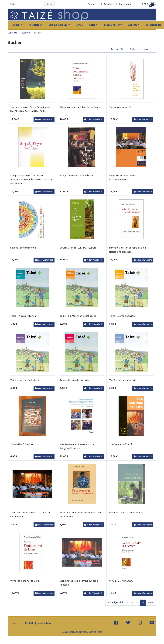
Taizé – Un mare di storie (123, 380)
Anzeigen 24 (117, 49)
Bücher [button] (17, 25)
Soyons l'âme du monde (23, 248)
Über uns (16, 623)
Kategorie (26, 33)
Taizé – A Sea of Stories (23, 316)
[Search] (26, 4)
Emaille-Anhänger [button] (59, 25)
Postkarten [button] (35, 25)
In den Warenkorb (44, 119)
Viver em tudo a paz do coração (126, 513)
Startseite (12, 33)
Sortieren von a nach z (141, 49)
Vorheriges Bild (115, 602)
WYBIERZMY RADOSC (121, 581)
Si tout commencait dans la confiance (80, 107)
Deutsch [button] (92, 4)
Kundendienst (45, 623)
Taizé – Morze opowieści (123, 316)
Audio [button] (92, 25)
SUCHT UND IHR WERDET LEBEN (78, 248)
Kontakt (29, 623)
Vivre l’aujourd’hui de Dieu (25, 581)
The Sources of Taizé (121, 444)
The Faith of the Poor (22, 444)
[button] (149, 4)
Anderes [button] (133, 25)
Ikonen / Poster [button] (112, 25)
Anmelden (109, 4)
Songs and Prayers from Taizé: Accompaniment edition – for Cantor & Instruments (31, 179)
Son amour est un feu (121, 107)
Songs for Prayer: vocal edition (76, 175)
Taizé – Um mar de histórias (25, 380)
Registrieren (125, 4)
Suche (50, 4)
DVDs (80, 25)
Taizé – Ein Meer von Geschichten (78, 316)
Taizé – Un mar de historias (74, 380)
